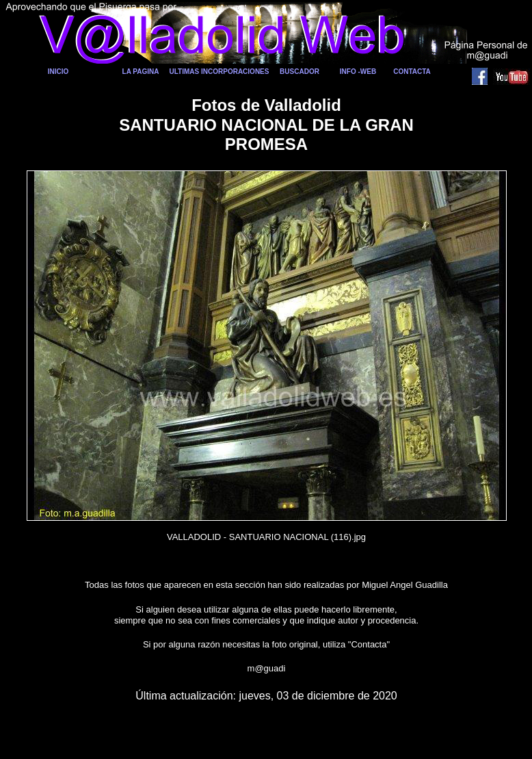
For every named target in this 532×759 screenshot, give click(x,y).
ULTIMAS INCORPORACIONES (220, 72)
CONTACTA (412, 72)
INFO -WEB (358, 72)
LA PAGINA (141, 72)
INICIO (58, 72)
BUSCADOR (300, 72)
